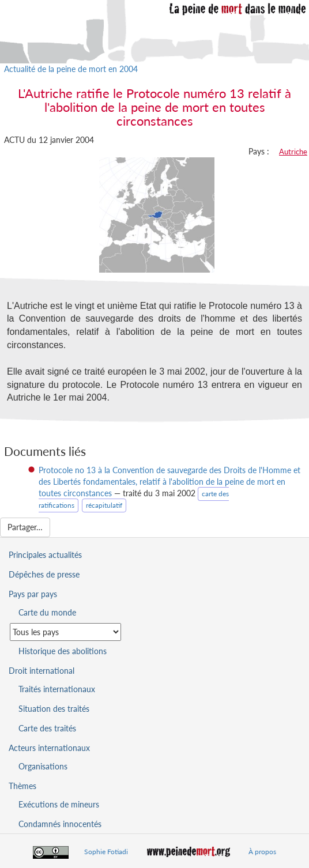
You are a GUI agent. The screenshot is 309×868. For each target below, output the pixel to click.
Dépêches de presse (44, 574)
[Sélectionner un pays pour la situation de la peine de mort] (65, 632)
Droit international (42, 671)
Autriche (293, 152)
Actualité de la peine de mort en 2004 (71, 69)
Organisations (43, 766)
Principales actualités (45, 555)
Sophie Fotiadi (106, 852)
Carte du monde (47, 612)
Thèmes (22, 786)
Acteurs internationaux (49, 748)
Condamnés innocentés (60, 824)
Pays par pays (33, 594)
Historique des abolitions (63, 651)
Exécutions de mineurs (59, 804)
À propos (262, 852)
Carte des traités (47, 728)
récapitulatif (104, 505)
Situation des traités (54, 709)
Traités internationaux (57, 689)
